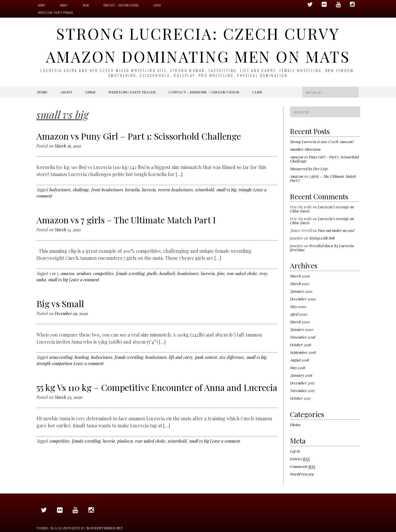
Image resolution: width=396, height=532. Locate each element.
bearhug (82, 357)
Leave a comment (84, 280)
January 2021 (301, 291)
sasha (41, 280)
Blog (86, 5)
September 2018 (303, 352)
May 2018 (298, 368)
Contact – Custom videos (121, 5)
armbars (84, 273)
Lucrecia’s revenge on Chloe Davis (322, 209)
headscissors (188, 273)
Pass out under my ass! (336, 230)
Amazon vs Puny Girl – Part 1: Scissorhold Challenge (139, 136)
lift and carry (181, 357)
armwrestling (61, 357)
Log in (295, 451)
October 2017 (300, 398)
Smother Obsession (305, 149)
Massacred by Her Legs (309, 169)
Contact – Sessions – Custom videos (204, 92)
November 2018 (303, 337)
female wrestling (130, 273)
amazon (68, 273)
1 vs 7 (54, 273)
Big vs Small (60, 304)
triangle (245, 190)
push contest (206, 357)
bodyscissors (60, 190)
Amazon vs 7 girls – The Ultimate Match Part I (126, 220)
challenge (81, 190)
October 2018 (301, 345)
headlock (167, 273)
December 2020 (303, 299)
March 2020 (300, 322)
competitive (104, 273)
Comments (303, 466)
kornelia (132, 190)
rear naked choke (242, 273)
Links (157, 5)
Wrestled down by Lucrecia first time (322, 248)
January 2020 (302, 329)
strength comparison (54, 363)
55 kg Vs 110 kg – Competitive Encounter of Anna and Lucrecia (157, 387)
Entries (300, 459)
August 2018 (299, 360)
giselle (152, 273)
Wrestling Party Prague (56, 12)
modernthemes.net (105, 528)
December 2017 (302, 383)
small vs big (226, 190)
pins (221, 273)
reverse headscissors (175, 190)
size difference (232, 357)
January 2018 (301, 375)
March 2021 (299, 283)
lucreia (109, 441)
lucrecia (149, 190)
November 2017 (302, 390)
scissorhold (205, 190)
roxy (263, 273)
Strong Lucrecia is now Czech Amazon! (322, 142)
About (64, 5)
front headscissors (107, 190)
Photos (295, 425)
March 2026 (300, 276)
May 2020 (298, 306)
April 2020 (299, 314)
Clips (257, 92)
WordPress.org (302, 474)
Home (42, 5)
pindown (125, 441)
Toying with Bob (322, 238)
